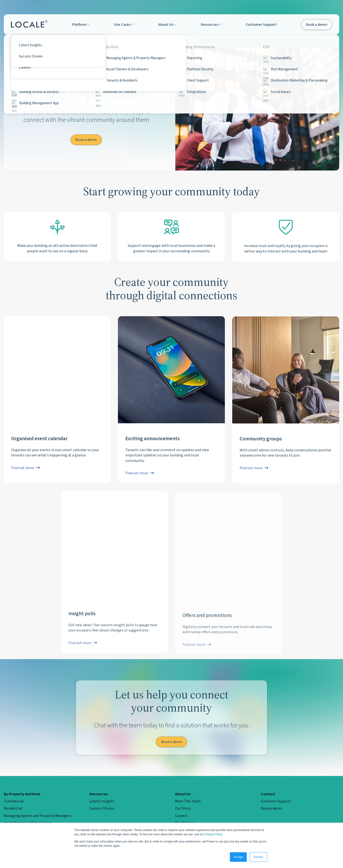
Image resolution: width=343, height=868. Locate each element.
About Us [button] (170, 25)
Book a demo (317, 25)
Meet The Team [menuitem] (188, 801)
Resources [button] (215, 25)
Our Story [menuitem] (183, 808)
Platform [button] (80, 25)
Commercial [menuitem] (14, 801)
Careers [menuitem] (181, 816)
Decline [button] (258, 857)
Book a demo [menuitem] (271, 808)
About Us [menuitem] (183, 794)
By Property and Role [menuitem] (22, 794)
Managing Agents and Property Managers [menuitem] (38, 816)
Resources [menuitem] (99, 794)
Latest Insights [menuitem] (102, 801)
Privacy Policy (213, 834)
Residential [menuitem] (13, 808)
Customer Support (265, 25)
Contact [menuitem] (268, 794)
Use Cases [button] (125, 25)
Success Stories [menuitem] (102, 808)
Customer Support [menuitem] (276, 801)
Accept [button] (238, 857)
